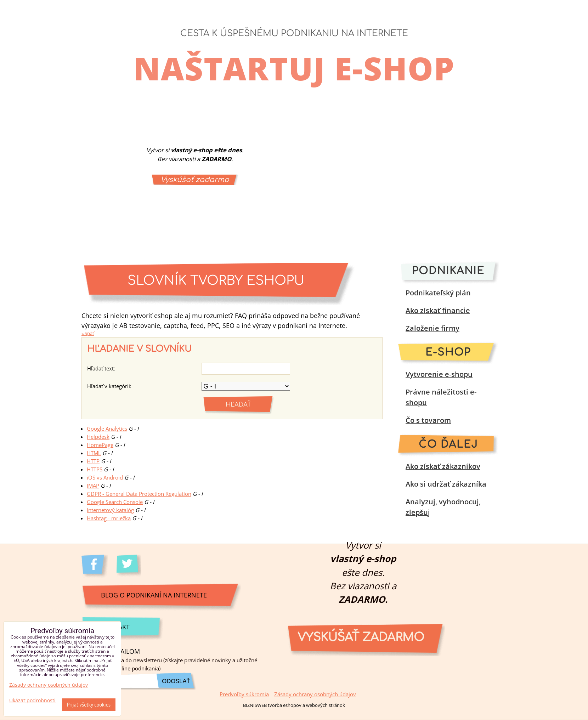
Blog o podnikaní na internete (154, 595)
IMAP (93, 486)
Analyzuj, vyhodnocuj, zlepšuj (443, 507)
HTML (94, 453)
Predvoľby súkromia (244, 694)
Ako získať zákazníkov (443, 466)
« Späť (88, 333)
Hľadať (238, 405)
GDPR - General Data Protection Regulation (139, 494)
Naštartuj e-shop (294, 68)
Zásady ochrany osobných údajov (315, 694)
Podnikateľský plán (438, 293)
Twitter (130, 566)
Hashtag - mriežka (109, 518)
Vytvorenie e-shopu (439, 374)
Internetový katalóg (110, 510)
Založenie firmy (432, 328)
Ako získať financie (438, 310)
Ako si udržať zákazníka (446, 484)
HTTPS (95, 469)
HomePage (100, 445)
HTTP (93, 461)
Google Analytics (107, 429)
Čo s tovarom (428, 420)
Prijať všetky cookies (89, 705)
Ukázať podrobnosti (32, 701)
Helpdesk (98, 437)
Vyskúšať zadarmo (195, 180)
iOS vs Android (105, 478)
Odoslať (176, 681)
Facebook (95, 566)
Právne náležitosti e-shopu (441, 397)
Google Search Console (115, 502)
